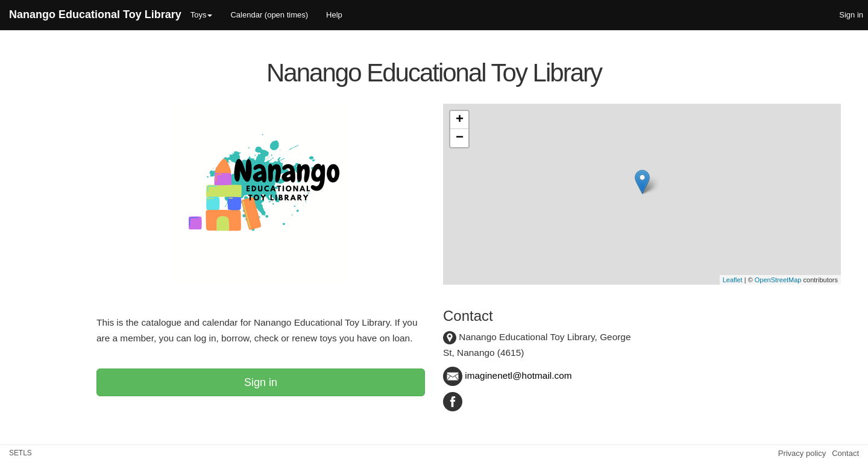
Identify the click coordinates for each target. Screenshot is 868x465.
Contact (845, 453)
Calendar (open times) (269, 15)
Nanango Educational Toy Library (95, 14)
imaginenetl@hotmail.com (508, 375)
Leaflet (733, 280)
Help (334, 15)
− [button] (460, 138)
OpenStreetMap (778, 280)
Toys (202, 15)
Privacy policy (802, 453)
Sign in (261, 382)
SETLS (20, 453)
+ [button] (460, 120)
